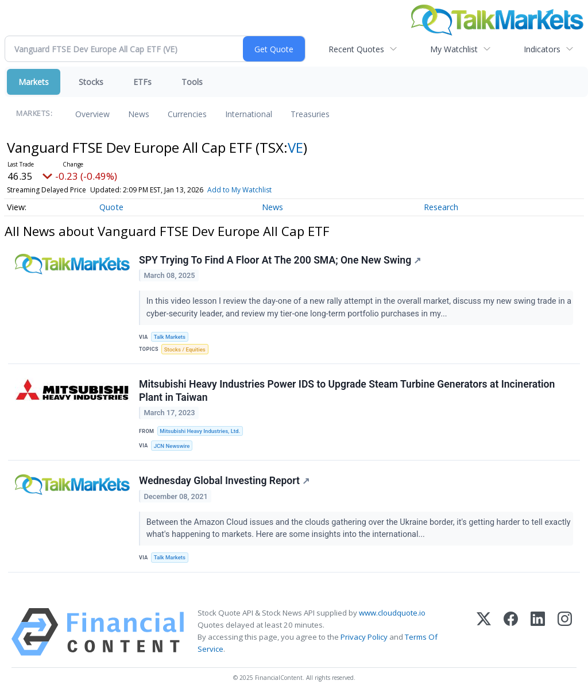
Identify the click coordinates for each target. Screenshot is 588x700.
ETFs (142, 82)
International (249, 114)
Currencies (187, 114)
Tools (192, 82)
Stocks (91, 82)
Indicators (542, 49)
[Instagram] (565, 632)
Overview (92, 114)
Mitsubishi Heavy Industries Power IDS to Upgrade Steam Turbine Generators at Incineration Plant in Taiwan (347, 391)
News (139, 114)
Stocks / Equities (185, 349)
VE (295, 147)
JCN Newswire (172, 446)
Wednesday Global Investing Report (224, 481)
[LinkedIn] (538, 632)
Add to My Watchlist (239, 190)
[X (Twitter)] (484, 632)
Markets (34, 82)
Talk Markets (170, 337)
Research (441, 207)
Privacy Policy (364, 637)
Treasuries (310, 114)
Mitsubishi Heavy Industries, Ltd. (200, 431)
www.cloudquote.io (392, 613)
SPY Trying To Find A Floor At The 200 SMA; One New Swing (280, 260)
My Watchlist (454, 49)
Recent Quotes (356, 49)
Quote (111, 207)
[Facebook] (511, 632)
